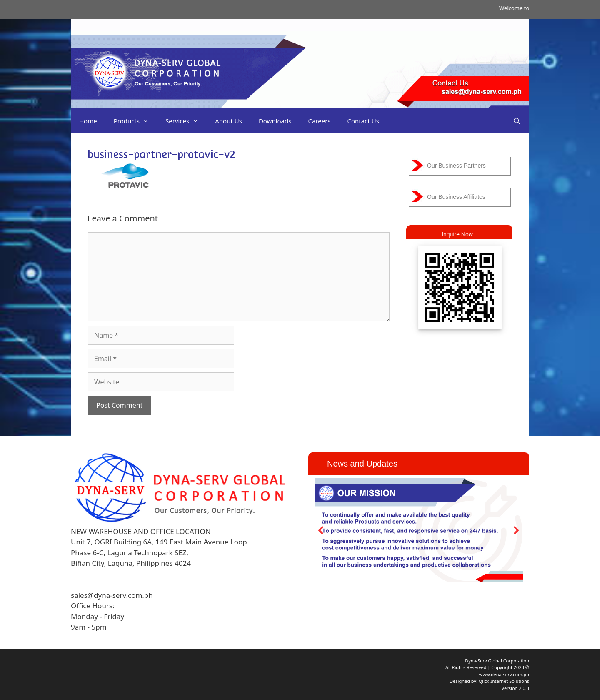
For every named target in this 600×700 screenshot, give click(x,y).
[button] (321, 530)
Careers (319, 121)
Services (186, 121)
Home (88, 121)
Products (135, 121)
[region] (419, 530)
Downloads (275, 121)
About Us (229, 121)
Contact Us (363, 121)
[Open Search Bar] (517, 121)
